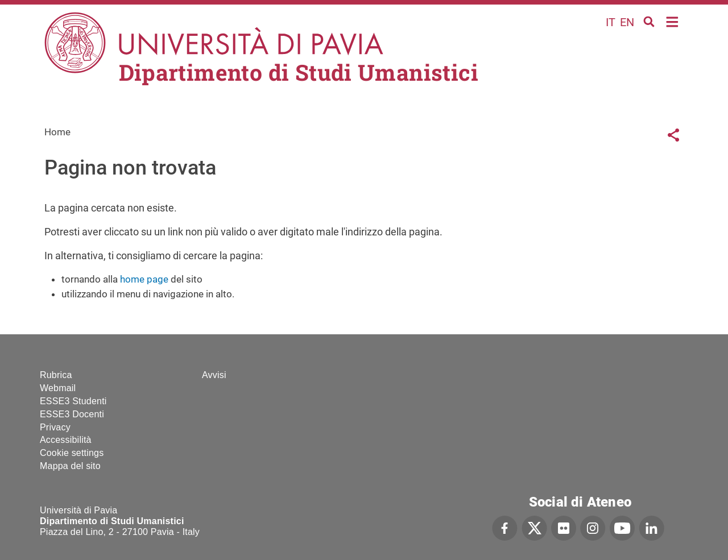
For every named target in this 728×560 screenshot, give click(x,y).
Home (673, 21)
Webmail (58, 388)
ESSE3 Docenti (72, 414)
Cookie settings (72, 453)
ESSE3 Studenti (73, 401)
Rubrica (56, 375)
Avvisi (214, 375)
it (611, 22)
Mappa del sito (70, 466)
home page (144, 279)
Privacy (55, 427)
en (627, 22)
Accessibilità (66, 440)
